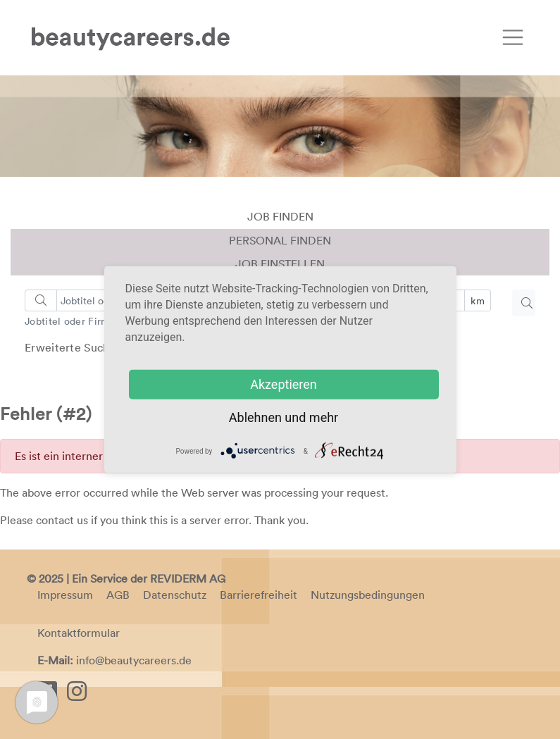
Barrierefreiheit (259, 595)
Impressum (65, 595)
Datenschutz (175, 595)
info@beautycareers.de (134, 660)
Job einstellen (280, 263)
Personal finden (280, 240)
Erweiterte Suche (70, 347)
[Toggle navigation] (513, 37)
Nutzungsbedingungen (368, 595)
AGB (118, 595)
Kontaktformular (79, 633)
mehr (324, 417)
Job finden (280, 216)
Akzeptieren (284, 384)
